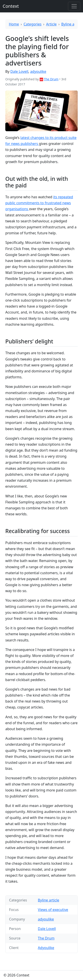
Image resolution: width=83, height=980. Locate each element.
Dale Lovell (19, 71)
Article (51, 24)
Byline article (72, 24)
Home (14, 24)
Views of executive (53, 910)
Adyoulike (46, 948)
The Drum (51, 79)
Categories (33, 24)
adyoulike (38, 71)
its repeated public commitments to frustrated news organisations (39, 203)
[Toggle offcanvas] (74, 6)
